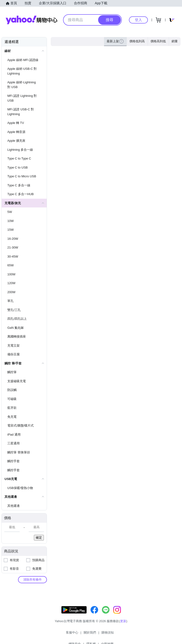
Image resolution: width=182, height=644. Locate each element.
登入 (138, 20)
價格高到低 (158, 41)
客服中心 (48, 634)
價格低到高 (137, 41)
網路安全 (101, 634)
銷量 (175, 41)
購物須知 (84, 634)
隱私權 (118, 634)
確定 (39, 538)
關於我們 (66, 634)
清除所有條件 (32, 580)
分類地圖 (134, 634)
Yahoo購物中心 (32, 20)
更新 (123, 626)
